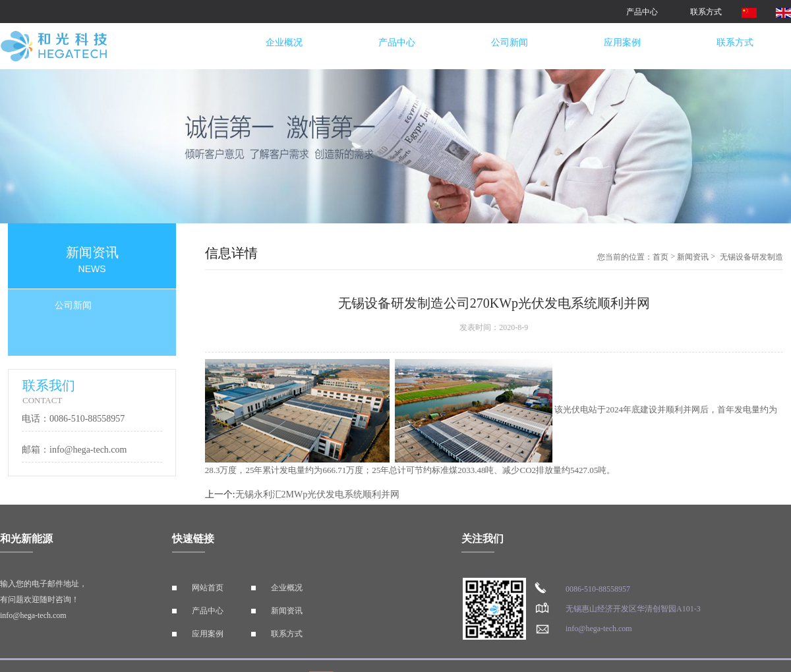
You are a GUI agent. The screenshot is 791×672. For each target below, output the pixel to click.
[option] (395, 146)
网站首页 (208, 588)
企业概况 (284, 42)
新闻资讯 (693, 257)
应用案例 (622, 42)
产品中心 (642, 12)
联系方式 (706, 12)
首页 (660, 257)
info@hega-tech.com (33, 615)
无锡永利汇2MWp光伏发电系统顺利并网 (318, 494)
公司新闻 (510, 42)
